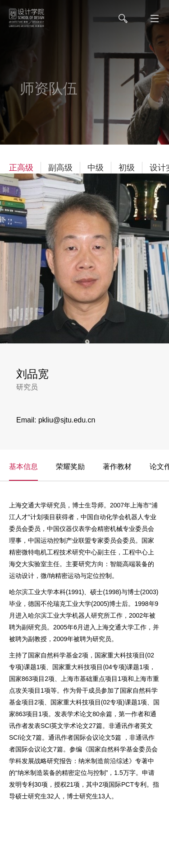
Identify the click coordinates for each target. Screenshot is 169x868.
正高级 (21, 168)
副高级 (60, 168)
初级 (127, 168)
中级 (96, 168)
